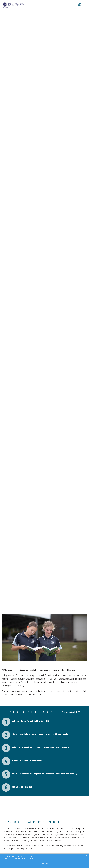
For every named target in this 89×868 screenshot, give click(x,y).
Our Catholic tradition (11, 752)
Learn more (7, 839)
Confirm (44, 864)
